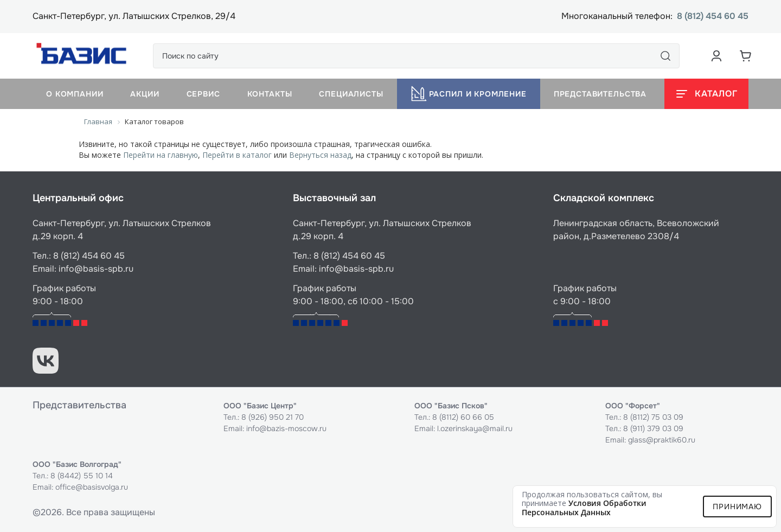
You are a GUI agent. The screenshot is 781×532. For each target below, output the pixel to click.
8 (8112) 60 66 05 (463, 417)
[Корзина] (746, 56)
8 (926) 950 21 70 (273, 417)
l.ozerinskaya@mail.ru (475, 428)
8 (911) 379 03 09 (653, 428)
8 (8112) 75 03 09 (653, 417)
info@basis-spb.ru (96, 269)
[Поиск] (665, 56)
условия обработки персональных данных (584, 508)
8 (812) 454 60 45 (713, 17)
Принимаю (737, 507)
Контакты (270, 94)
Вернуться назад (320, 155)
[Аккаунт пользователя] (716, 56)
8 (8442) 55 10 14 (82, 476)
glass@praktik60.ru (662, 440)
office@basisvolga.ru (92, 487)
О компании (75, 94)
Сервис (203, 94)
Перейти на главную (161, 155)
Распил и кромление (469, 94)
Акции (145, 94)
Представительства (600, 94)
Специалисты (351, 94)
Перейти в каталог (237, 155)
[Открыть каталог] (706, 94)
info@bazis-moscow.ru (286, 428)
